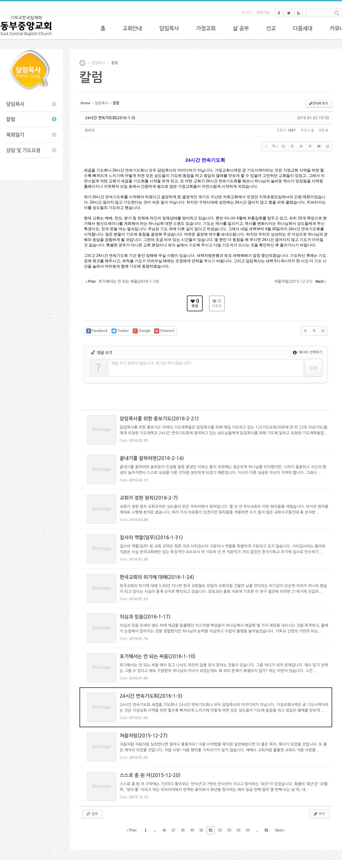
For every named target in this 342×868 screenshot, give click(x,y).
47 (173, 830)
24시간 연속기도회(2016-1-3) (110, 118)
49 (192, 830)
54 (238, 830)
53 (229, 830)
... (155, 830)
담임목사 (98, 63)
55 (248, 830)
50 (201, 830)
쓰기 (319, 814)
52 (220, 830)
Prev (132, 830)
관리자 (89, 130)
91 (266, 830)
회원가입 (263, 13)
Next (280, 830)
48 (183, 830)
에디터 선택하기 (308, 352)
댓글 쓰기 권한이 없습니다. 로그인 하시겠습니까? (151, 363)
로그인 (247, 13)
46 (164, 830)
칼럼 (114, 63)
